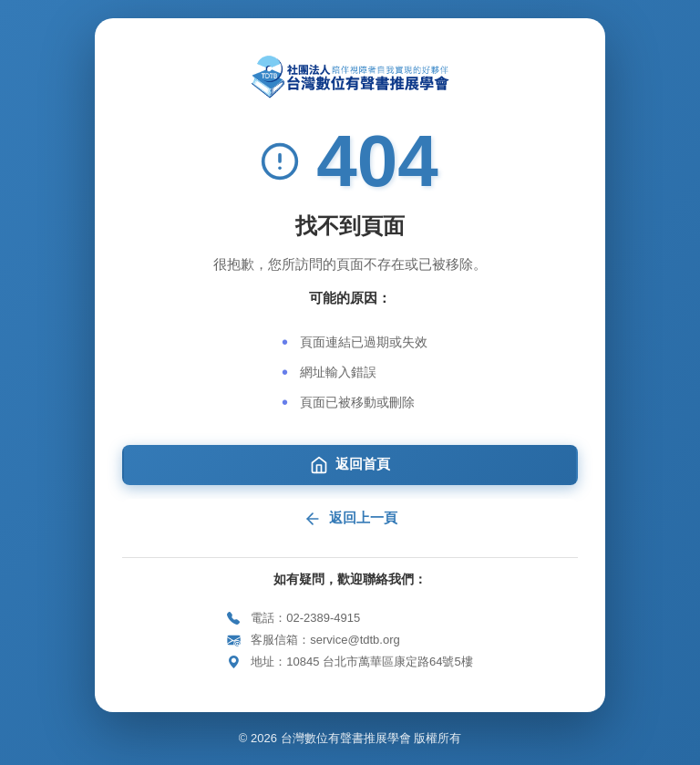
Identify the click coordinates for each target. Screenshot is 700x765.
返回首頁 (350, 465)
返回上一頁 (350, 519)
